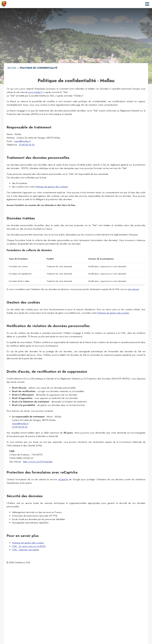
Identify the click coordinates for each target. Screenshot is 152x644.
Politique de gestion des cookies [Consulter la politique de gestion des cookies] (113, 313)
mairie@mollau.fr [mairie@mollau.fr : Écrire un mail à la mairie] (22, 141)
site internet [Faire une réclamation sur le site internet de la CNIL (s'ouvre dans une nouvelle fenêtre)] (133, 289)
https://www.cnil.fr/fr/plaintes (38, 462)
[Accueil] (4, 4)
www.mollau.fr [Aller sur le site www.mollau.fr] (35, 92)
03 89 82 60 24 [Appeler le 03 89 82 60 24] (27, 145)
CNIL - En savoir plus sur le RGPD (29, 546)
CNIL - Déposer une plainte (25, 550)
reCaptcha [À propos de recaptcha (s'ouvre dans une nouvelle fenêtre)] (63, 479)
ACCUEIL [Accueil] (12, 68)
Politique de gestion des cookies (51, 187)
